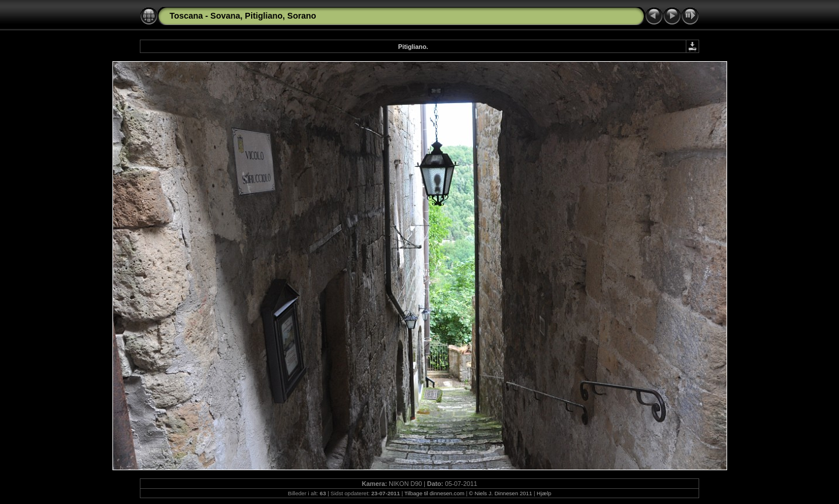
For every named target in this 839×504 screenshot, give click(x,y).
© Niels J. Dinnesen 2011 (500, 493)
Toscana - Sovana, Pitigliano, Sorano (243, 16)
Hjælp (544, 493)
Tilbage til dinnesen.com (434, 493)
